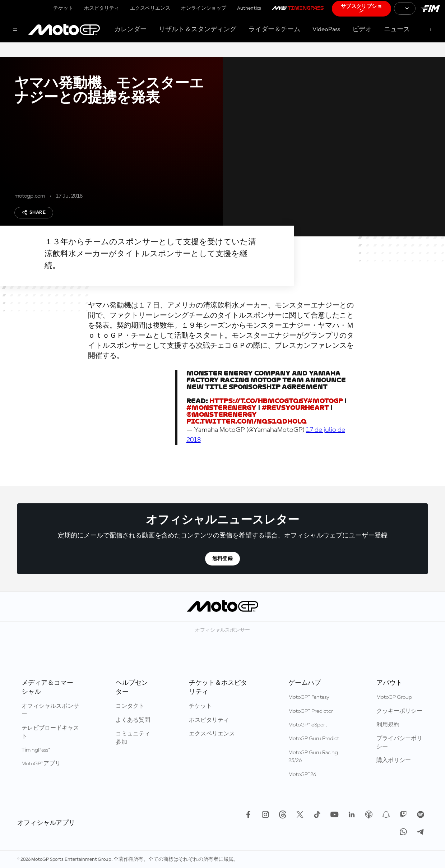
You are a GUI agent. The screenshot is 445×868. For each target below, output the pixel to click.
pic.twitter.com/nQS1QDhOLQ (246, 421)
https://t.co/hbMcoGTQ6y (258, 401)
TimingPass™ (36, 750)
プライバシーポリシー (399, 743)
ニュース (397, 29)
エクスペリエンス (150, 8)
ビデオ (362, 29)
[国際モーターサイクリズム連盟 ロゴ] (430, 8)
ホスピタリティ (102, 8)
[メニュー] (15, 30)
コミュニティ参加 (133, 738)
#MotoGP (325, 401)
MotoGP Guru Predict (314, 739)
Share (34, 212)
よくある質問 (133, 720)
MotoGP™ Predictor (311, 711)
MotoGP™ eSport (308, 725)
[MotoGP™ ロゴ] (64, 30)
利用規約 (388, 725)
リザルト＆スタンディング (198, 29)
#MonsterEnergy (221, 408)
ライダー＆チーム (274, 29)
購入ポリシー (394, 761)
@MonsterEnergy (222, 414)
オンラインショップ (204, 8)
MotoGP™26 (302, 775)
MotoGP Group (394, 697)
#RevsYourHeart (295, 408)
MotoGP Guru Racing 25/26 (313, 757)
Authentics (249, 8)
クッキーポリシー (399, 711)
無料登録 (223, 559)
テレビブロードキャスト (50, 732)
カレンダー (130, 29)
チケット (63, 8)
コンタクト (130, 706)
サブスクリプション (361, 9)
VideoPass (326, 29)
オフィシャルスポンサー (50, 710)
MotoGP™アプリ (41, 764)
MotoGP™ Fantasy (309, 697)
